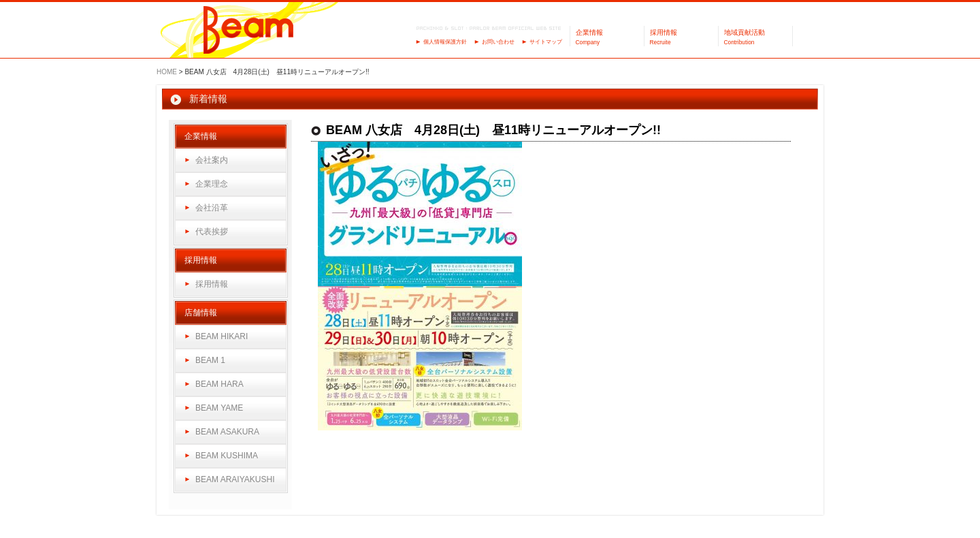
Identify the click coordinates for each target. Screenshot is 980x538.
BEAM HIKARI (222, 336)
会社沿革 (212, 208)
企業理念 (212, 184)
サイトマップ (546, 42)
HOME (167, 72)
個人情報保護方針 (445, 42)
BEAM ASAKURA (227, 432)
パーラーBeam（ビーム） (249, 31)
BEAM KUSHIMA (227, 456)
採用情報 (212, 284)
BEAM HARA (219, 384)
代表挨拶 (212, 232)
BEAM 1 (210, 360)
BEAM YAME (219, 408)
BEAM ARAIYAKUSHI (235, 479)
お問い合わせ (498, 42)
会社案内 (212, 160)
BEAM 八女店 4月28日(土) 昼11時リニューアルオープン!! (493, 130)
